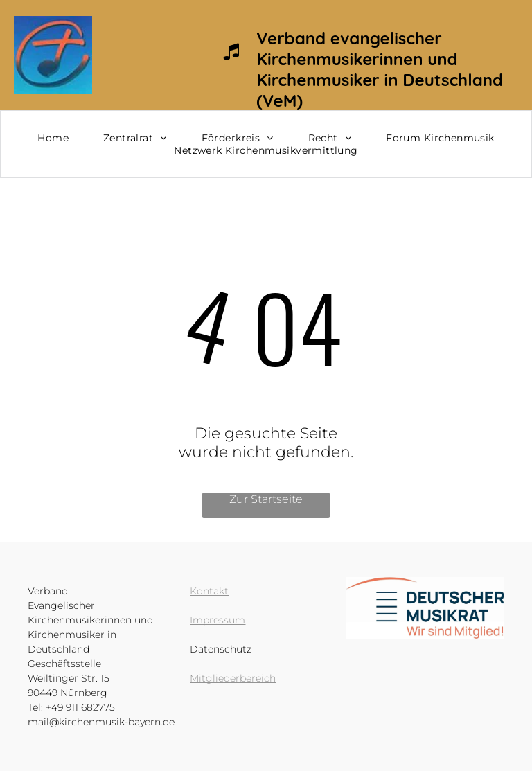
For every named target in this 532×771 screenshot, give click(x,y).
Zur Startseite (266, 499)
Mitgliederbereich (233, 678)
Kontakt (209, 591)
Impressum (218, 620)
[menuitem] (53, 138)
